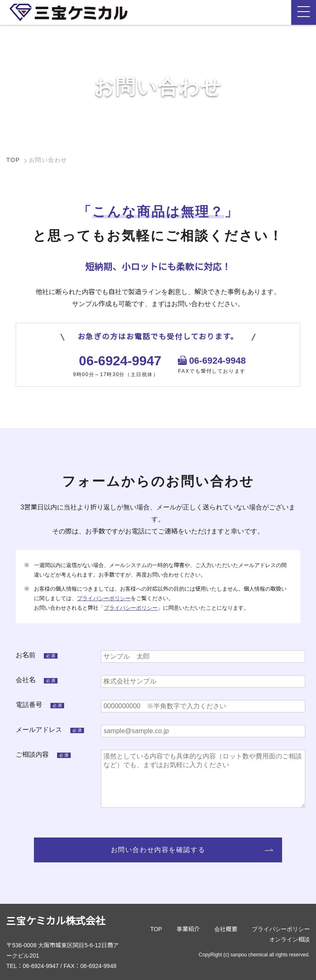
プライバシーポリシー (104, 598)
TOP (13, 160)
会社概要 (226, 929)
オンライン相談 (290, 939)
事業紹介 (188, 929)
